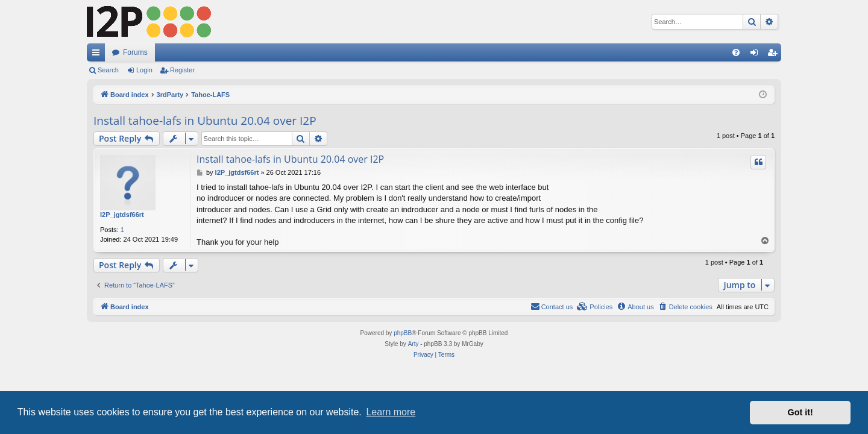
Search (108, 70)
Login (144, 70)
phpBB (403, 333)
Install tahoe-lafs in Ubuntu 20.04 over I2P (205, 121)
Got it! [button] (800, 412)
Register (182, 70)
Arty (414, 344)
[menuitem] (736, 52)
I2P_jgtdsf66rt (122, 215)
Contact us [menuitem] (552, 306)
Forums (135, 52)
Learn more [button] (391, 412)
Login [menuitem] (757, 55)
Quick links (98, 55)
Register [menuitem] (775, 55)
